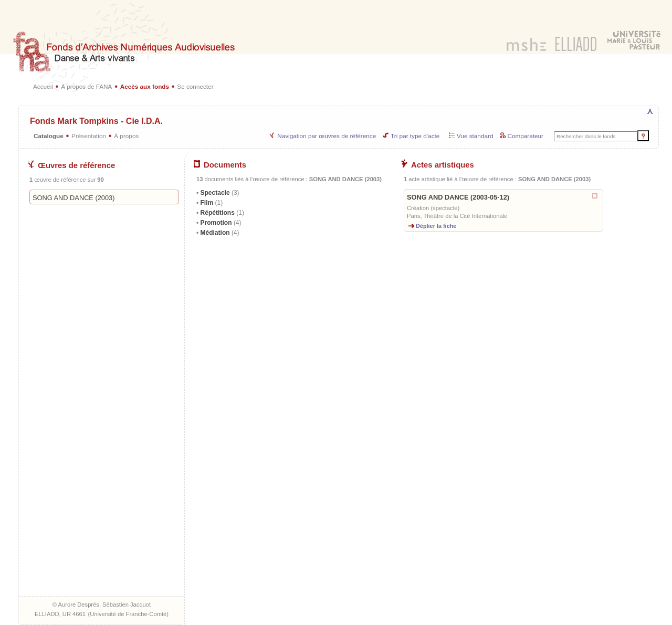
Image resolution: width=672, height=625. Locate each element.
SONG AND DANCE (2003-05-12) (458, 197)
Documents (220, 165)
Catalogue (49, 136)
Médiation (219, 233)
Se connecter (195, 86)
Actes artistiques (438, 165)
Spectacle (219, 193)
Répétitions (221, 213)
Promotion (220, 223)
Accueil (43, 86)
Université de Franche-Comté (128, 614)
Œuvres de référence (71, 165)
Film (211, 203)
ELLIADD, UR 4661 (60, 614)
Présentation (89, 136)
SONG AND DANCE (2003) (73, 198)
